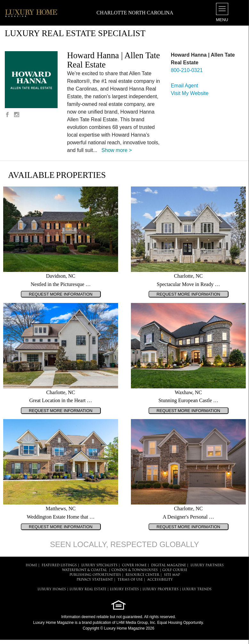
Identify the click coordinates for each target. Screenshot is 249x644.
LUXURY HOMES (52, 589)
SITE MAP (172, 575)
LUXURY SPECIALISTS (99, 565)
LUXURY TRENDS (197, 589)
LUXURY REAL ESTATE (88, 589)
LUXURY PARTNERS (207, 565)
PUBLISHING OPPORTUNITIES (95, 575)
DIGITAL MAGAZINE (169, 565)
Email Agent (185, 86)
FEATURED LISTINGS (59, 565)
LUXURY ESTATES (124, 589)
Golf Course (175, 570)
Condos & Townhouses (135, 570)
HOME (31, 565)
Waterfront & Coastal (84, 570)
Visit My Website (190, 93)
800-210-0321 (187, 70)
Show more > (117, 150)
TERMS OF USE (130, 580)
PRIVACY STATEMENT (95, 580)
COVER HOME (134, 565)
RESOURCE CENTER (142, 575)
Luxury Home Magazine (54, 623)
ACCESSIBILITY (160, 580)
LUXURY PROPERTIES (161, 589)
